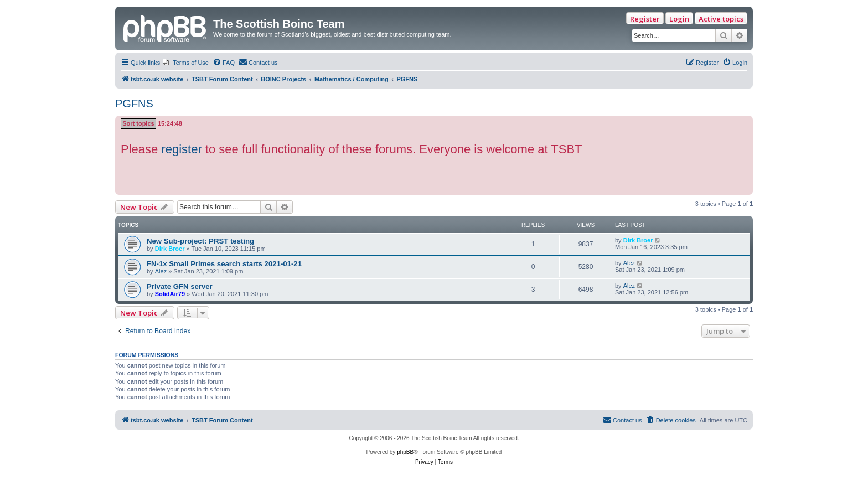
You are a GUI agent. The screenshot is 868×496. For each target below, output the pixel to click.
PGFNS (134, 104)
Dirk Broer (170, 249)
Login (679, 19)
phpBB (405, 452)
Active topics (721, 19)
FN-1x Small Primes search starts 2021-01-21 (224, 264)
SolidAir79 (170, 294)
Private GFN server (180, 286)
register (181, 149)
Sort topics (138, 123)
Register (645, 19)
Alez (161, 271)
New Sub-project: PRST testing (200, 241)
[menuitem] (186, 63)
